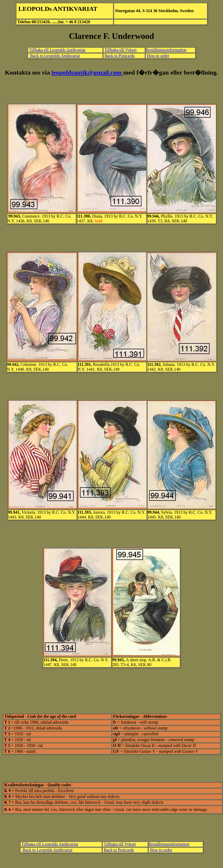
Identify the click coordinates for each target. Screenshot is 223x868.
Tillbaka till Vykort (121, 50)
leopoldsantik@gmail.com (87, 72)
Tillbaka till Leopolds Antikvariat (57, 50)
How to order (158, 56)
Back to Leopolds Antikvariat (54, 56)
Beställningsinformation (166, 50)
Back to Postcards (120, 56)
